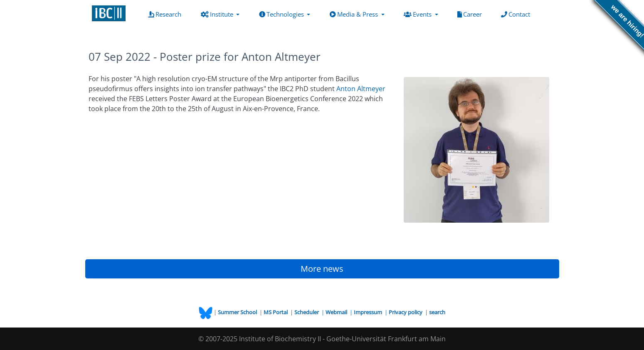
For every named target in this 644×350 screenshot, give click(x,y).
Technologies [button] (282, 14)
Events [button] (418, 14)
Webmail (337, 312)
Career (471, 14)
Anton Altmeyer (361, 89)
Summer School (238, 312)
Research (166, 14)
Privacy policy (406, 312)
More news (322, 269)
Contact (517, 14)
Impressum (369, 312)
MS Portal (276, 312)
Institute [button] (218, 14)
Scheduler (307, 312)
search (437, 312)
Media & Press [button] (355, 14)
